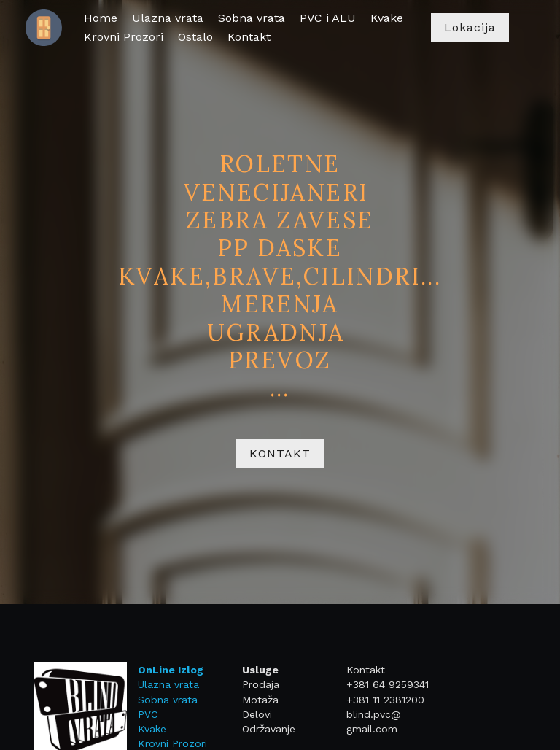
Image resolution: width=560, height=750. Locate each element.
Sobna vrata (157, 700)
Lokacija (470, 27)
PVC (137, 714)
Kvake (141, 729)
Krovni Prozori (162, 743)
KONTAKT (280, 453)
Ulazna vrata (157, 684)
